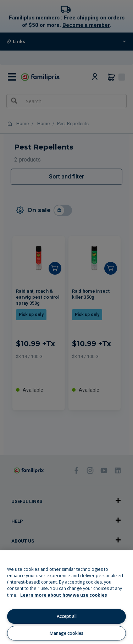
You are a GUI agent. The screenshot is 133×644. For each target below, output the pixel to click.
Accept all (67, 616)
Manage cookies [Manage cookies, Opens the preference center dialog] (66, 633)
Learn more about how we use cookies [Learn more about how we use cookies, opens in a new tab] (64, 595)
